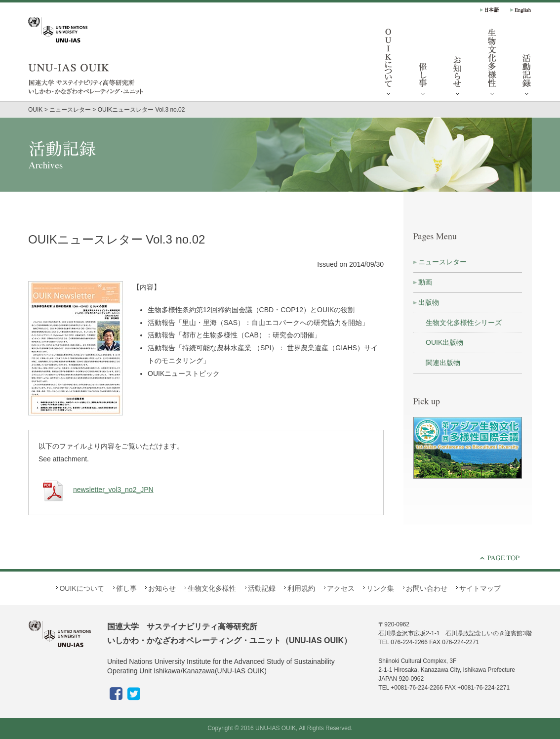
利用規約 (301, 588)
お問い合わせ (427, 588)
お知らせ (458, 64)
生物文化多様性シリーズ (464, 323)
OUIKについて (389, 64)
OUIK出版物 (444, 342)
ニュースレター (442, 262)
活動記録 (527, 64)
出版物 (429, 302)
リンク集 (380, 588)
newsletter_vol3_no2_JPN (96, 490)
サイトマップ (480, 588)
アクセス (341, 588)
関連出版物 (443, 363)
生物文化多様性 (492, 64)
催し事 (423, 64)
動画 (425, 282)
